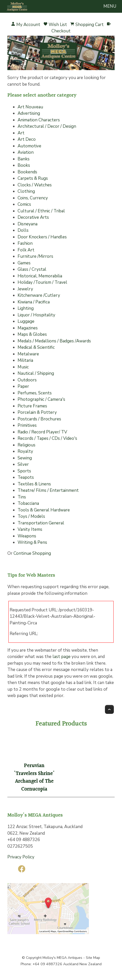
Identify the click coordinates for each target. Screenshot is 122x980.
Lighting (26, 308)
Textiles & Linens (34, 484)
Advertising (29, 113)
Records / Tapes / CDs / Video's (47, 438)
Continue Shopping (32, 553)
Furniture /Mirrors (35, 256)
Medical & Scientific (36, 347)
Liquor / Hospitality (36, 315)
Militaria (25, 360)
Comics (24, 204)
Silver (23, 464)
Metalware (28, 354)
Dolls (23, 230)
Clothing (26, 191)
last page (62, 657)
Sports (24, 471)
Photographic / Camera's (41, 399)
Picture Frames (32, 406)
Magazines (28, 328)
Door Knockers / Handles (42, 237)
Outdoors (27, 380)
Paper (23, 386)
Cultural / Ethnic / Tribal (41, 211)
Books (24, 165)
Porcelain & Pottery (37, 412)
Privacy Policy (21, 857)
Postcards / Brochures (39, 419)
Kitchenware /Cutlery (39, 295)
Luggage (26, 321)
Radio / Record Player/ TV (42, 432)
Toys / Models (31, 516)
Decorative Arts (33, 217)
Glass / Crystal (32, 269)
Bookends (27, 172)
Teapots (26, 477)
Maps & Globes (32, 334)
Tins (22, 497)
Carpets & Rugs (33, 178)
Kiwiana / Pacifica (34, 302)
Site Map (93, 958)
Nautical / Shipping (36, 373)
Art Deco (27, 139)
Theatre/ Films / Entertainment (48, 490)
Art (21, 133)
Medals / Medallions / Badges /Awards (54, 341)
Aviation (26, 152)
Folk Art (26, 250)
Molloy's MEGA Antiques (62, 958)
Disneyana (28, 224)
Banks (24, 159)
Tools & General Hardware (44, 510)
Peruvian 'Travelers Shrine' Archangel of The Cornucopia (34, 778)
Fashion (25, 243)
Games (24, 263)
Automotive (29, 146)
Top (109, 709)
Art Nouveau (30, 107)
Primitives (27, 425)
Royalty (25, 451)
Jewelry (25, 289)
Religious (26, 445)
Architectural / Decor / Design (47, 126)
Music (23, 367)
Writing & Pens (32, 542)
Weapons (27, 536)
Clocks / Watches (35, 185)
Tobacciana (28, 503)
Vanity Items (30, 529)
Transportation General (41, 523)
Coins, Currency (33, 198)
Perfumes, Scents (35, 393)
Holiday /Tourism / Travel (42, 282)
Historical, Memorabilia (40, 276)
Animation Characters (39, 120)
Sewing (25, 458)
